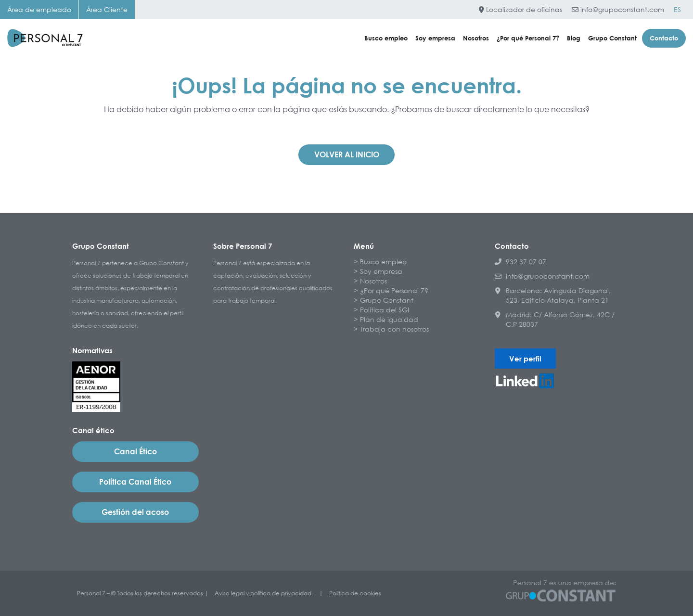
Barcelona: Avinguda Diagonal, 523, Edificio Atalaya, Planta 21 (553, 295)
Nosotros (476, 38)
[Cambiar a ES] (677, 10)
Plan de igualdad (389, 319)
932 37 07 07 (520, 262)
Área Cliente (107, 9)
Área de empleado (39, 9)
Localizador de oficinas (520, 9)
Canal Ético (135, 451)
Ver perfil (525, 359)
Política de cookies (355, 593)
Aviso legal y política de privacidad (264, 593)
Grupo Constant (612, 38)
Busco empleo (386, 38)
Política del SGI (385, 310)
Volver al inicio (347, 154)
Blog (574, 38)
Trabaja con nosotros (394, 329)
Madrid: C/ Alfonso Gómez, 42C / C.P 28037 (555, 319)
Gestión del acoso (135, 512)
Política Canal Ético (135, 482)
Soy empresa (435, 38)
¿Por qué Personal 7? (528, 38)
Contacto (664, 38)
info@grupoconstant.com (618, 9)
